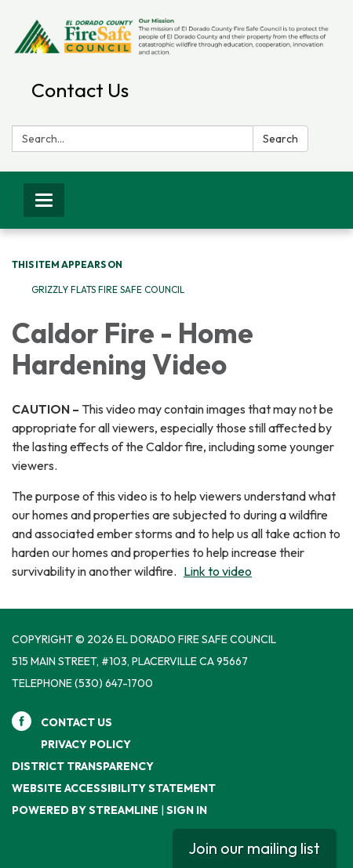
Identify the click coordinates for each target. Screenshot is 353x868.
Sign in (187, 810)
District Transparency (83, 766)
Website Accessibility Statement (114, 788)
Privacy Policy (86, 744)
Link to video (218, 571)
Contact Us (80, 90)
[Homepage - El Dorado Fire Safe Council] (176, 36)
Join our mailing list (254, 848)
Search (280, 139)
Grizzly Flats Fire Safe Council (108, 289)
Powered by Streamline (85, 810)
